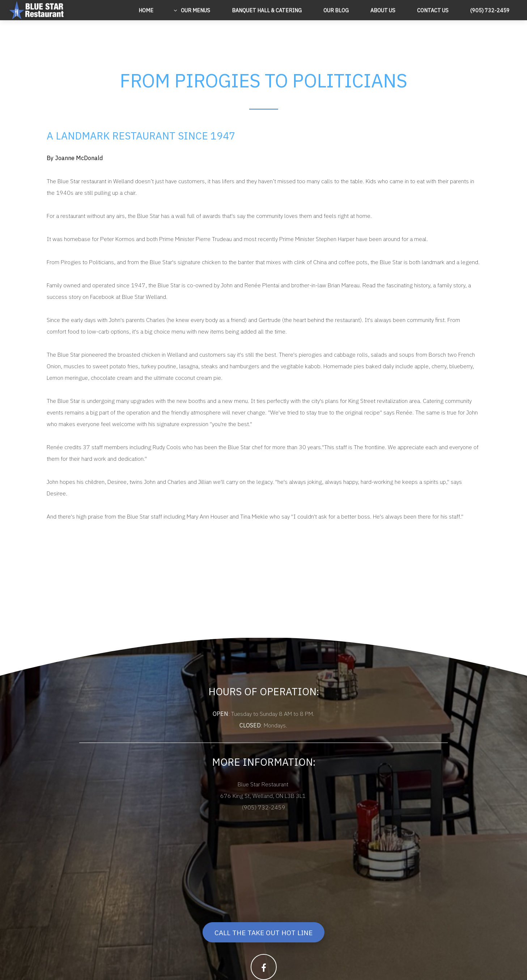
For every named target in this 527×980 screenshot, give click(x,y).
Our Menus (195, 10)
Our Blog (336, 10)
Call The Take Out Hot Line (263, 932)
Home (146, 10)
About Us (383, 10)
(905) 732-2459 (490, 10)
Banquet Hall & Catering (267, 10)
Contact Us (433, 10)
